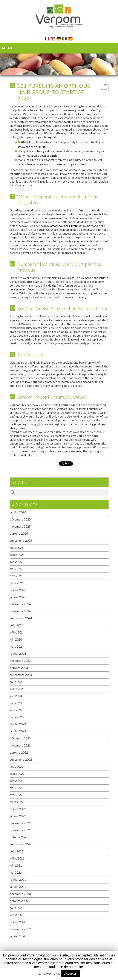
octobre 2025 (19, 533)
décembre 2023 (20, 661)
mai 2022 (16, 788)
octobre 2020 (19, 901)
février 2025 (18, 590)
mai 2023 (16, 703)
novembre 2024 (20, 611)
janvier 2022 (18, 816)
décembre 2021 (20, 823)
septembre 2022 (21, 759)
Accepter (70, 974)
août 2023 (17, 682)
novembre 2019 (20, 929)
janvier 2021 (18, 887)
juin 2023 (16, 696)
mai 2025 (16, 569)
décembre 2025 (20, 519)
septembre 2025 (21, 541)
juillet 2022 (17, 774)
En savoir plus (49, 973)
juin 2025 (16, 562)
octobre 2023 (19, 668)
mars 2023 (17, 717)
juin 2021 (16, 865)
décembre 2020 (20, 894)
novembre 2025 (20, 526)
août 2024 (17, 625)
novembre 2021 (20, 830)
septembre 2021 (21, 844)
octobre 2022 (19, 752)
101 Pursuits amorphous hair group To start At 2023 (54, 92)
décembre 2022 (20, 738)
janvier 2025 (18, 597)
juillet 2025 (17, 555)
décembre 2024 (20, 604)
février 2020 (18, 922)
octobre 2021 (19, 837)
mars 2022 (17, 802)
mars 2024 (17, 646)
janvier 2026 (18, 512)
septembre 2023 (21, 675)
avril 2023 (16, 710)
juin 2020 (16, 915)
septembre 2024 (21, 618)
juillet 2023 (17, 689)
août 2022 (17, 767)
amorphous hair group (64, 226)
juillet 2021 (17, 858)
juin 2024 (16, 639)
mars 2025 (17, 583)
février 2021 (18, 880)
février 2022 (18, 809)
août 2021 (17, 851)
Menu (8, 48)
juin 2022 (16, 781)
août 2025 (17, 548)
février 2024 (18, 654)
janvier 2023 (18, 731)
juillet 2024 (17, 632)
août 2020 (17, 908)
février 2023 (18, 724)
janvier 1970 (18, 936)
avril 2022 (16, 795)
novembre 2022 (20, 745)
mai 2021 (16, 872)
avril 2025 (16, 576)
